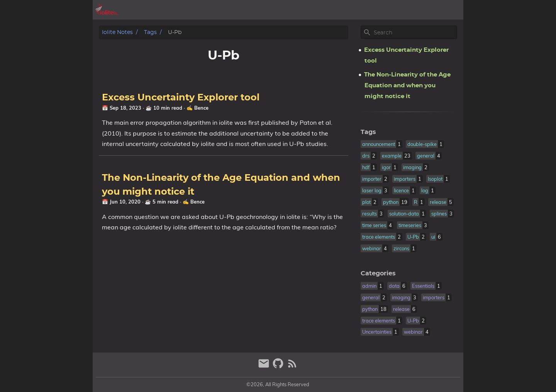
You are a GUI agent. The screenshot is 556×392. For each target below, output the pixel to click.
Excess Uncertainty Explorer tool (181, 98)
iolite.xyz (423, 10)
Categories (378, 273)
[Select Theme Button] (342, 10)
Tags (150, 32)
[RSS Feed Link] (292, 367)
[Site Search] (415, 32)
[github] (279, 367)
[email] (265, 367)
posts (393, 10)
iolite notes (117, 32)
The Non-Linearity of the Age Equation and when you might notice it (407, 86)
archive (366, 10)
